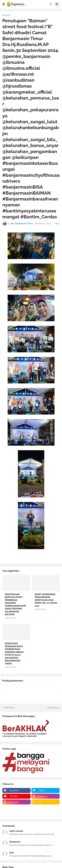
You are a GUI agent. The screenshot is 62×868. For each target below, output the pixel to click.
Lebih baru (9, 708)
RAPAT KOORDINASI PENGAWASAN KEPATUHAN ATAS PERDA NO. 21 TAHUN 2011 (46, 600)
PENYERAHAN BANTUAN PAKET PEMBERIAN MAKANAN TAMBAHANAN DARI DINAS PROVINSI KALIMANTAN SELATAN (15, 604)
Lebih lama (53, 708)
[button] (4, 4)
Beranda (6, 15)
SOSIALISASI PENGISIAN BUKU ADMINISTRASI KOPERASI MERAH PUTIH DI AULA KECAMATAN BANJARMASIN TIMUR (14, 654)
